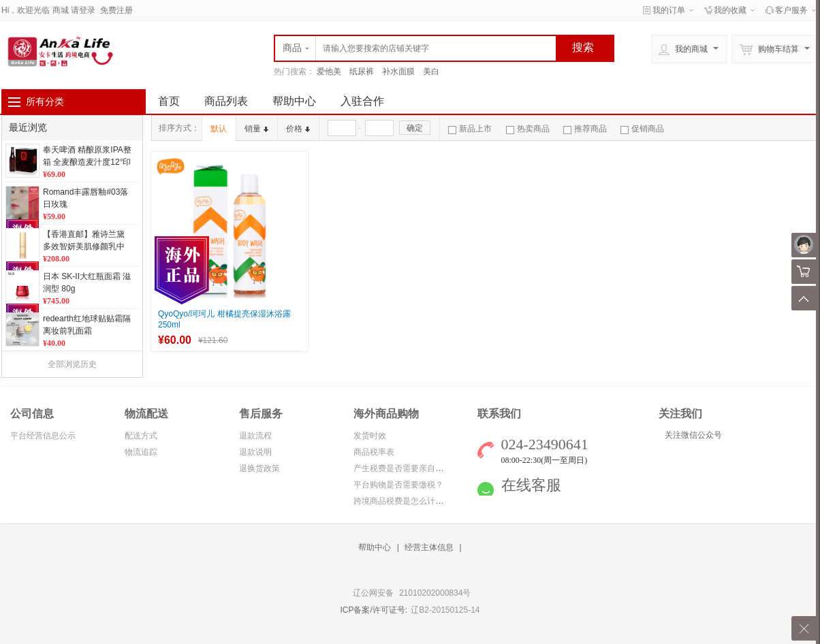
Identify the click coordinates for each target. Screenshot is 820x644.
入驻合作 (362, 101)
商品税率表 (374, 452)
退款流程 (255, 436)
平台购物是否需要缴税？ (398, 485)
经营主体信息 (429, 547)
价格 (298, 129)
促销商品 (642, 129)
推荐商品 (585, 129)
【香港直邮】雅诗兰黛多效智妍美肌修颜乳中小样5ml (84, 246)
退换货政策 (259, 468)
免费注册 (116, 10)
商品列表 (226, 101)
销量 (256, 129)
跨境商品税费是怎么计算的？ (407, 501)
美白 (431, 71)
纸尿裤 (362, 71)
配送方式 (141, 436)
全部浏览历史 (72, 364)
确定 (415, 128)
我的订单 (669, 10)
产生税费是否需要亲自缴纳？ (407, 468)
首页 (169, 101)
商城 (61, 10)
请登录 (83, 10)
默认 (219, 129)
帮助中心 (294, 101)
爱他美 (329, 71)
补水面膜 (398, 71)
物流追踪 (141, 452)
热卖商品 (528, 129)
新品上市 (470, 129)
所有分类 (45, 101)
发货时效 (370, 436)
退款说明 (255, 452)
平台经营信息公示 (43, 436)
